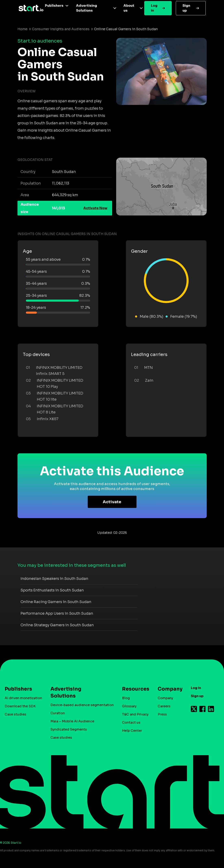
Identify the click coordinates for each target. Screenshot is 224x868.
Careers (164, 706)
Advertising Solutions (87, 8)
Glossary (129, 706)
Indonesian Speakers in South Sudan (54, 579)
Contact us (131, 722)
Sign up (186, 8)
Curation (58, 713)
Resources (134, 689)
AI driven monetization (23, 698)
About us (129, 8)
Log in (154, 8)
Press (162, 714)
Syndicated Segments (69, 729)
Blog (126, 698)
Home (22, 29)
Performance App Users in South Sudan (57, 613)
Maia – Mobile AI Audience (72, 721)
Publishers (54, 6)
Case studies (15, 714)
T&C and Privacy (135, 714)
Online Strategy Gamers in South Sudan (57, 625)
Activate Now (95, 208)
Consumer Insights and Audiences (61, 29)
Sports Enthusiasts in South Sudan (52, 590)
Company (168, 689)
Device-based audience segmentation (82, 705)
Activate (112, 502)
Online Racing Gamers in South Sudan (56, 602)
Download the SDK (20, 706)
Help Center (132, 731)
